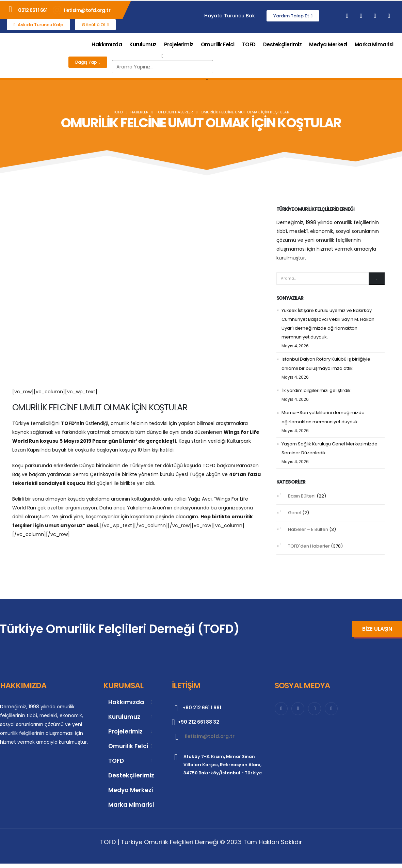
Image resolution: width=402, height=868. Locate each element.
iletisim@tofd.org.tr (87, 10)
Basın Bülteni (302, 496)
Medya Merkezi (328, 44)
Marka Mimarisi (374, 44)
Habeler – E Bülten (308, 529)
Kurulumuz (143, 44)
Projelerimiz (179, 44)
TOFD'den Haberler (309, 546)
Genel (295, 513)
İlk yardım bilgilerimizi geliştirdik (316, 390)
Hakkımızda (107, 44)
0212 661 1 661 (33, 10)
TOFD (249, 44)
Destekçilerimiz (283, 44)
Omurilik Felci (218, 44)
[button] (163, 56)
